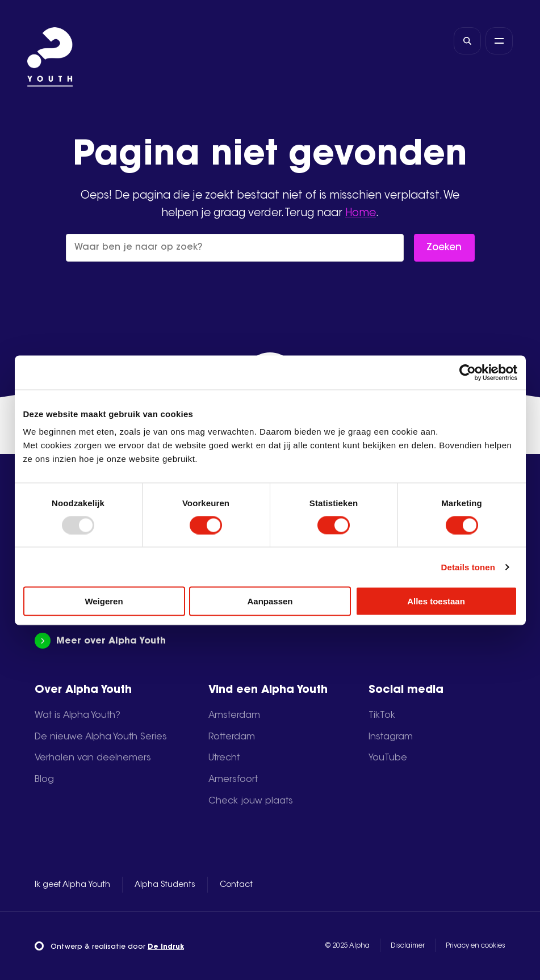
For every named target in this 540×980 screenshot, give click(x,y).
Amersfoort (233, 780)
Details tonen (468, 567)
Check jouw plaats (251, 801)
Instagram (391, 737)
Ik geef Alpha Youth (72, 885)
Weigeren (104, 601)
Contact (236, 885)
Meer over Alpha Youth (100, 641)
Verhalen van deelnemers (93, 758)
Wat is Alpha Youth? (78, 716)
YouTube (388, 758)
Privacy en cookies (476, 946)
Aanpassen (270, 601)
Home (361, 214)
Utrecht (224, 758)
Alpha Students (165, 885)
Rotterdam (232, 737)
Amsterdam (234, 716)
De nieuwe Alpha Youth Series (101, 737)
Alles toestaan (436, 601)
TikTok (382, 716)
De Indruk (166, 947)
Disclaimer (408, 946)
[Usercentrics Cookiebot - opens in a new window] (468, 372)
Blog (44, 780)
